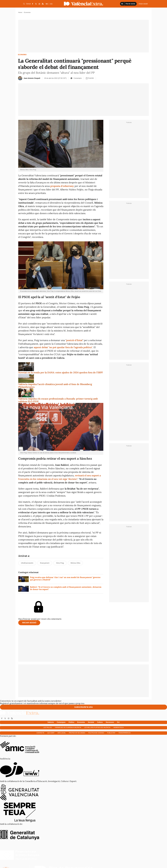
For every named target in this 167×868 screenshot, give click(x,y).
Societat (91, 722)
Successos (110, 722)
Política (71, 722)
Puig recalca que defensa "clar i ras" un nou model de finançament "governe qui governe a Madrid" (65, 579)
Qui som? (51, 733)
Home (20, 12)
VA (47, 4)
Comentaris (76, 78)
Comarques (61, 722)
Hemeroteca (119, 727)
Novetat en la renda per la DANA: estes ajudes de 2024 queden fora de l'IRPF (61, 372)
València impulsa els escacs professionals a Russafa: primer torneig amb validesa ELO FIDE (58, 400)
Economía (81, 722)
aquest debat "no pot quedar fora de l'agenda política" (63, 347)
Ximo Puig (60, 563)
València (51, 722)
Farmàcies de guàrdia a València (68, 727)
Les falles (48, 727)
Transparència (125, 733)
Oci (118, 722)
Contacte (40, 733)
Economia (22, 55)
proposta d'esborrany (62, 186)
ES (51, 4)
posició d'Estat (74, 340)
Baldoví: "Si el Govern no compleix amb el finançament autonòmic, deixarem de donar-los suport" (66, 588)
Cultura (100, 722)
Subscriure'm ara (83, 707)
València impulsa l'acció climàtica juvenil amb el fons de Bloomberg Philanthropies (55, 386)
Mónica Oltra (75, 563)
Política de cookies (96, 733)
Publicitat (111, 733)
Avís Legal (62, 733)
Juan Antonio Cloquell (32, 78)
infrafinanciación (27, 563)
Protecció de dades (77, 733)
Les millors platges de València (97, 727)
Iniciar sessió (29, 623)
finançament (45, 563)
